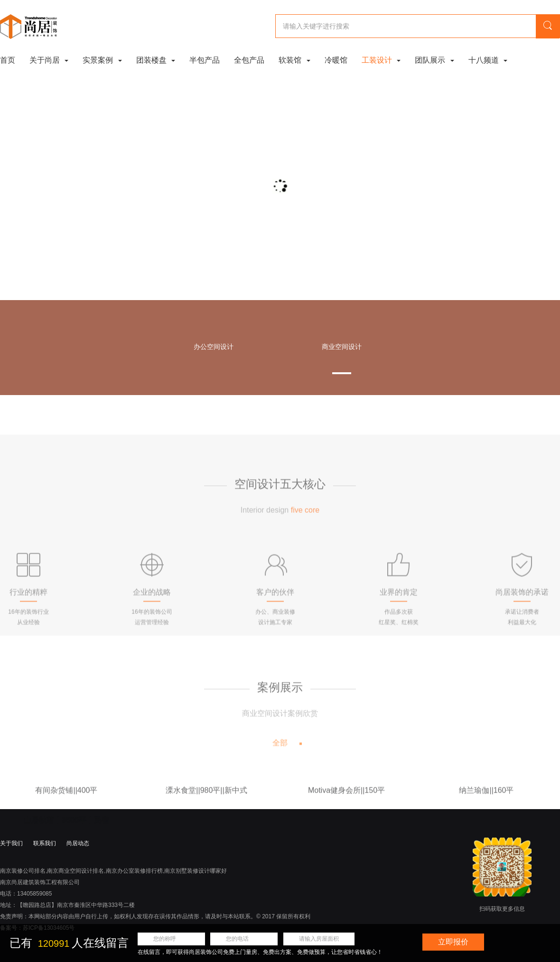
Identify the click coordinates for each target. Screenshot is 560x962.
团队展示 (434, 60)
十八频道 (488, 60)
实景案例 (102, 60)
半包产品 (205, 60)
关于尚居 (49, 60)
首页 (8, 60)
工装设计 (381, 60)
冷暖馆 (336, 60)
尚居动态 (78, 843)
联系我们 (45, 843)
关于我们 (11, 843)
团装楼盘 (156, 60)
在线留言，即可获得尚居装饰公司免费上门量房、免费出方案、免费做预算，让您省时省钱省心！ (260, 952)
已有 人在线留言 (69, 943)
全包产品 (249, 60)
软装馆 (294, 60)
